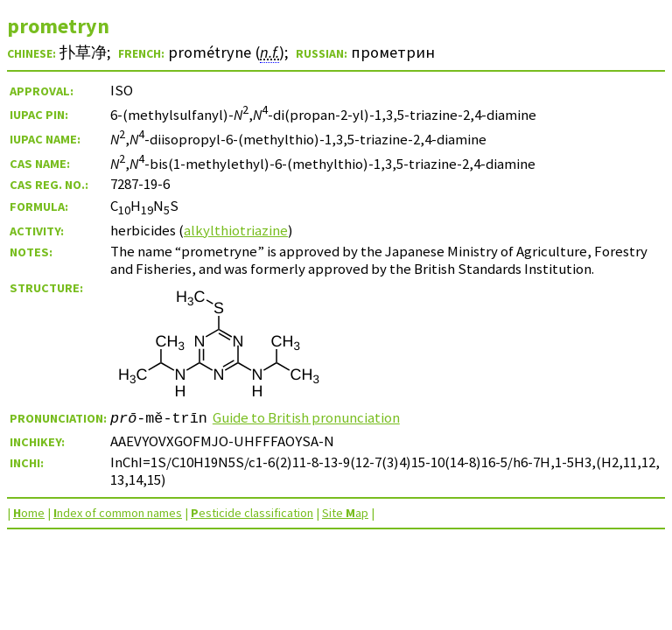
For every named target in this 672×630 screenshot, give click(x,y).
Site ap (345, 513)
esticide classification (252, 513)
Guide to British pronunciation (306, 417)
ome (29, 513)
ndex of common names (118, 513)
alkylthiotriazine (236, 230)
